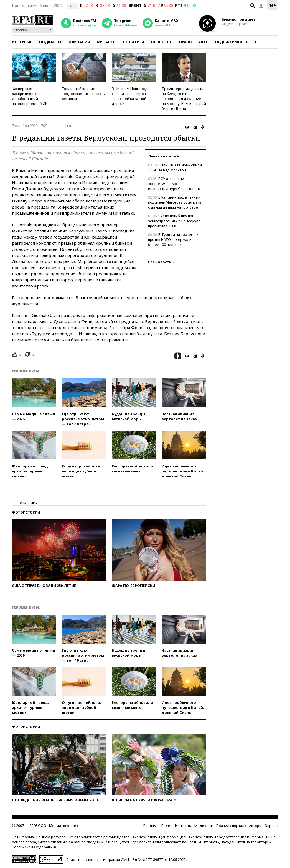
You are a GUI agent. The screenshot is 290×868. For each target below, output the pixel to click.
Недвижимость (232, 42)
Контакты (183, 826)
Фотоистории (26, 512)
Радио (167, 826)
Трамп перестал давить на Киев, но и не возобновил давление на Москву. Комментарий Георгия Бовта (184, 99)
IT (257, 42)
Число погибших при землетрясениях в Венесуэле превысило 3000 (174, 221)
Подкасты (50, 42)
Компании (79, 42)
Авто (203, 42)
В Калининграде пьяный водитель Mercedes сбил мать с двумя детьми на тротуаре (175, 202)
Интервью (22, 42)
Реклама (151, 826)
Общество (162, 42)
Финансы (106, 42)
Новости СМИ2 (25, 503)
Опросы (271, 826)
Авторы (255, 826)
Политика (134, 42)
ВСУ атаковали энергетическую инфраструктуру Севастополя (174, 184)
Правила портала (231, 826)
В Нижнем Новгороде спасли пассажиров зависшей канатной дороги (131, 96)
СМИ (69, 126)
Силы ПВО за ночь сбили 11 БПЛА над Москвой (175, 167)
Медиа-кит (204, 826)
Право (185, 42)
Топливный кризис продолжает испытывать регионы (83, 94)
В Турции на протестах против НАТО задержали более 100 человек (173, 239)
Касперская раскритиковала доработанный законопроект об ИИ (30, 96)
